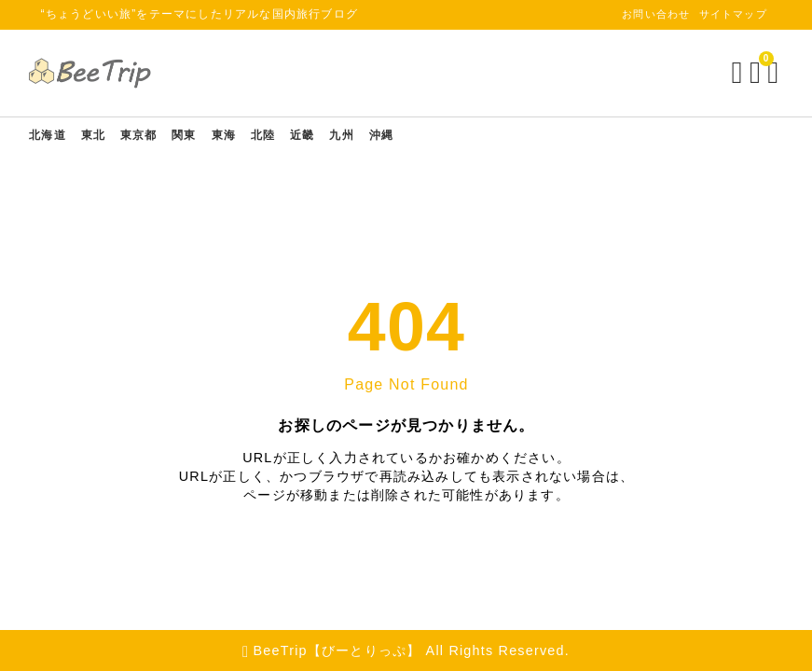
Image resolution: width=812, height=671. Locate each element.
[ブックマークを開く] (744, 73)
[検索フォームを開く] (723, 73)
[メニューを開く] (762, 73)
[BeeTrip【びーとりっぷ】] (107, 73)
